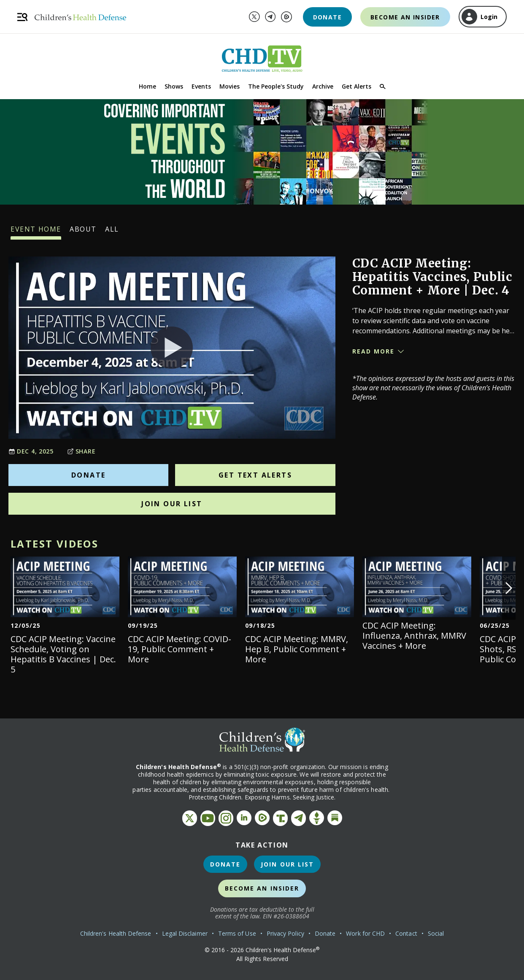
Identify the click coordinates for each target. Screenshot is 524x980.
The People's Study (276, 86)
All (112, 232)
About (83, 232)
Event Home (36, 232)
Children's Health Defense (116, 933)
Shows (174, 86)
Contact (406, 933)
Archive (323, 86)
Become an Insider (405, 17)
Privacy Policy (285, 933)
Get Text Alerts (255, 475)
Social (436, 933)
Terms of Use (237, 933)
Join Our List (172, 504)
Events (201, 86)
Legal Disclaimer (185, 933)
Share (81, 451)
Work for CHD (365, 933)
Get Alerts (357, 86)
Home (147, 86)
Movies (230, 86)
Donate (327, 17)
